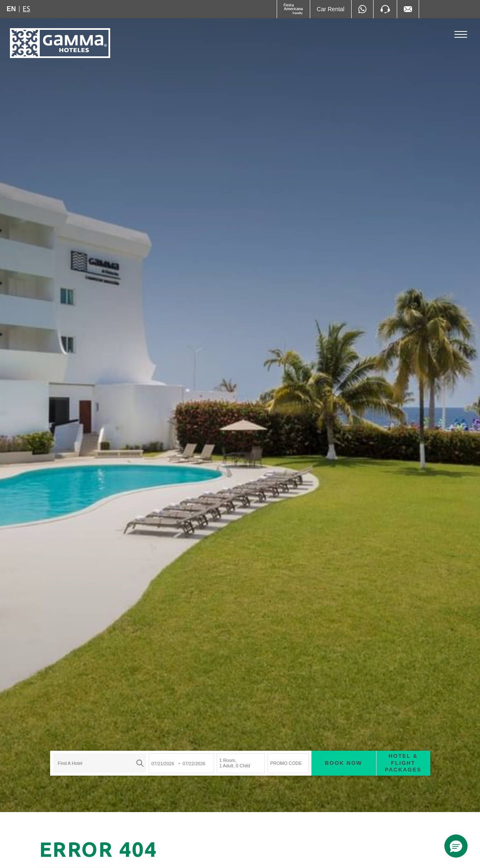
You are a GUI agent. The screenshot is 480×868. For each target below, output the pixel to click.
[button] (456, 846)
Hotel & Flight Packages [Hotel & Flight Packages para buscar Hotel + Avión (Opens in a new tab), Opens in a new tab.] (403, 763)
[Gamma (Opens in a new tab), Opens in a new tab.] (293, 9)
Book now (344, 763)
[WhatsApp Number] (362, 9)
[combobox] (100, 763)
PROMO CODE (286, 763)
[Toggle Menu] (461, 35)
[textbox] (98, 763)
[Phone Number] (385, 9)
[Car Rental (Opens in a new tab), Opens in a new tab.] (331, 9)
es (27, 9)
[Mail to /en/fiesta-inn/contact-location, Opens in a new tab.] (408, 9)
